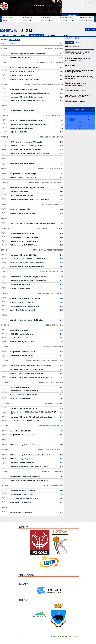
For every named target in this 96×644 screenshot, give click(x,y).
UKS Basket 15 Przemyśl (32, 68)
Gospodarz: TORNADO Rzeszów (52, 347)
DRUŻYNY (5, 35)
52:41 (62, 124)
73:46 (62, 342)
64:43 (62, 259)
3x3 (91, 6)
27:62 (62, 408)
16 (88, 122)
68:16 (62, 498)
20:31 (62, 71)
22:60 (62, 233)
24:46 (62, 310)
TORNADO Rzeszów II (29, 110)
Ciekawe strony (54, 3)
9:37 (62, 120)
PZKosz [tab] (78, 42)
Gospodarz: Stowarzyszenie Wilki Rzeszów (48, 250)
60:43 (62, 192)
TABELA (23, 35)
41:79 (62, 263)
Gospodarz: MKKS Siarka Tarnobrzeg (50, 62)
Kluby (60, 3)
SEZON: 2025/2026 (91, 29)
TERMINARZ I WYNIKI (37, 35)
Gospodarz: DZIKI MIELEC (55, 115)
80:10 (62, 241)
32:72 (62, 245)
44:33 (62, 431)
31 (93, 128)
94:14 (62, 178)
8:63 (62, 89)
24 (93, 125)
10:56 (62, 435)
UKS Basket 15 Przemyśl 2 (26, 71)
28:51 (62, 79)
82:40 (62, 284)
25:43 (62, 306)
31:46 (62, 132)
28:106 (61, 213)
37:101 (61, 445)
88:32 (62, 100)
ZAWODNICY (52, 35)
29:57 (62, 338)
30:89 (62, 93)
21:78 (62, 320)
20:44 (62, 142)
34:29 (62, 373)
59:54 (62, 267)
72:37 (62, 288)
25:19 (62, 75)
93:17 (62, 54)
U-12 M (26, 31)
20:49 (62, 298)
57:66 (62, 413)
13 (76, 122)
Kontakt (64, 3)
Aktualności (37, 6)
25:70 (62, 502)
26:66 (62, 391)
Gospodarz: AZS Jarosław (54, 49)
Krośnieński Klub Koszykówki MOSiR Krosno (38, 93)
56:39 (62, 421)
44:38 (62, 68)
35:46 (62, 494)
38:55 (62, 334)
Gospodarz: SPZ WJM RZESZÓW (53, 204)
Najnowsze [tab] (70, 42)
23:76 (62, 146)
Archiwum (65, 6)
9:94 (62, 188)
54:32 (62, 387)
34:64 (62, 330)
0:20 (62, 477)
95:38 (62, 459)
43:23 (62, 128)
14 (80, 122)
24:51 (62, 57)
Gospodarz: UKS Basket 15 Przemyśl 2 (50, 228)
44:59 (62, 463)
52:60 (62, 467)
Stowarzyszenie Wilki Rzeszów (29, 89)
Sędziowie (73, 6)
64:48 (62, 195)
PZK (43, 6)
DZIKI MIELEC (14, 71)
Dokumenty (46, 3)
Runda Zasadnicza (14, 40)
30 (88, 128)
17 (93, 122)
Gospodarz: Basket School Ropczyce (50, 293)
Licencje (74, 3)
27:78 (62, 174)
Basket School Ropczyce (17, 93)
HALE (14, 35)
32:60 (62, 164)
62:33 (62, 97)
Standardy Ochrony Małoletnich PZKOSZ (86, 3)
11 (67, 122)
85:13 (62, 356)
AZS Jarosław (26, 57)
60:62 (62, 417)
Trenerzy (80, 6)
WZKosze (69, 3)
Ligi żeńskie (57, 6)
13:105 (61, 277)
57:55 (62, 281)
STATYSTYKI (64, 35)
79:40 (62, 209)
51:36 (62, 150)
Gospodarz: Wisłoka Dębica (53, 325)
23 (88, 125)
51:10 (62, 110)
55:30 (62, 255)
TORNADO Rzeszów (15, 110)
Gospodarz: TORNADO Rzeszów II (52, 137)
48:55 (62, 394)
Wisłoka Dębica (14, 89)
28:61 (62, 237)
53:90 (62, 223)
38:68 (62, 455)
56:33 (62, 398)
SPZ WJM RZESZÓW (40, 54)
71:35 (62, 512)
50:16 (62, 199)
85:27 (62, 366)
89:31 (62, 302)
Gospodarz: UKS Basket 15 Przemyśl (51, 169)
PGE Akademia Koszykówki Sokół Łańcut (22, 54)
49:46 (62, 491)
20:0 (62, 480)
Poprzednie (5, 40)
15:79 (62, 377)
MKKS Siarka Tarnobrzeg (17, 68)
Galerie (87, 6)
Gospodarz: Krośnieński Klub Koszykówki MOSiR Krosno (43, 84)
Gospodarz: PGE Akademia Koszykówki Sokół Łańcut (45, 183)
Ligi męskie (49, 6)
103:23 (61, 154)
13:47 (62, 352)
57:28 (62, 370)
